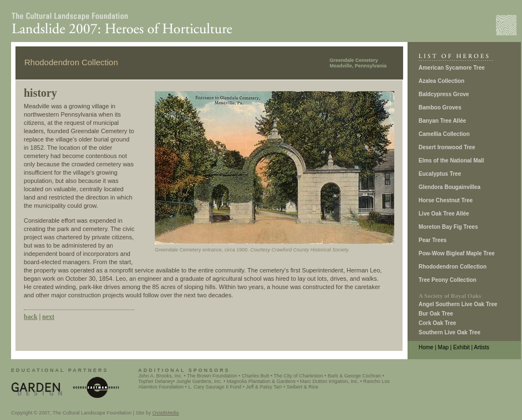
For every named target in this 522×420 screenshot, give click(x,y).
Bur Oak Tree (436, 314)
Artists (482, 347)
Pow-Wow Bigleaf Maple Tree (457, 253)
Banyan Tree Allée (442, 121)
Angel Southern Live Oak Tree (458, 304)
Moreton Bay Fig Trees (448, 227)
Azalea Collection (442, 81)
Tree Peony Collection (447, 280)
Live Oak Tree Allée (444, 214)
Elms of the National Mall (451, 161)
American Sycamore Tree (452, 68)
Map (443, 347)
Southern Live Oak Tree (450, 332)
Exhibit (461, 347)
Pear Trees (433, 240)
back (31, 317)
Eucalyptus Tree (440, 174)
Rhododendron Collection (453, 267)
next (48, 317)
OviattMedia (165, 413)
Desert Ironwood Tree (447, 147)
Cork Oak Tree (437, 323)
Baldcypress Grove (444, 94)
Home (426, 347)
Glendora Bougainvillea (450, 187)
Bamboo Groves (440, 107)
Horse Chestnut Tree (446, 200)
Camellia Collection (444, 134)
